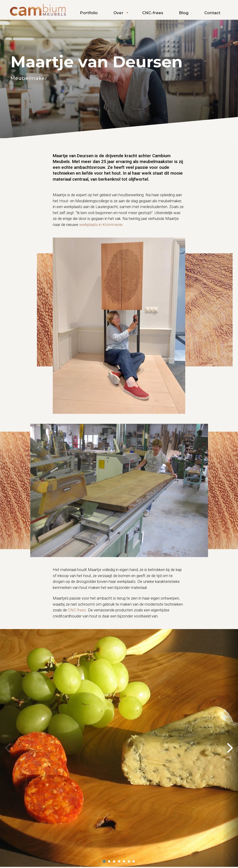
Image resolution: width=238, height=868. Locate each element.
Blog (184, 13)
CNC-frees (153, 13)
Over (118, 13)
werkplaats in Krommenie (101, 225)
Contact (212, 13)
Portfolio (89, 13)
